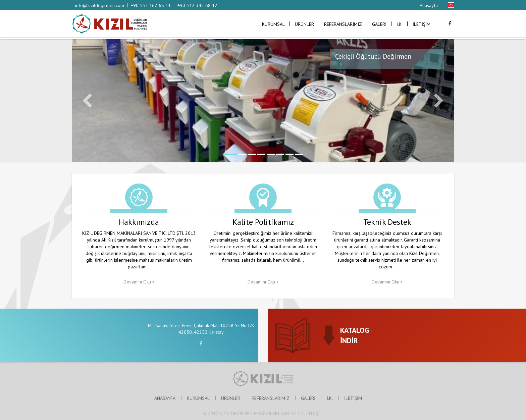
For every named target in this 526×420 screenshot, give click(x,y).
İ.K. (400, 24)
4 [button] (261, 154)
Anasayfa (429, 5)
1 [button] (230, 154)
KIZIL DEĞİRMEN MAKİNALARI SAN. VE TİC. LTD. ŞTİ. (272, 413)
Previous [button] (87, 101)
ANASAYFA (165, 398)
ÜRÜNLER (304, 24)
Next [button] (439, 101)
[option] (263, 101)
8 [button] (299, 154)
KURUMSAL (273, 24)
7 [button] (290, 154)
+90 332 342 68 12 (197, 5)
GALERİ (379, 24)
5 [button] (271, 154)
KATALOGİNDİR (355, 335)
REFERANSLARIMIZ (343, 24)
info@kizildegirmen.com (100, 5)
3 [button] (252, 154)
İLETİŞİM (422, 24)
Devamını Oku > (139, 282)
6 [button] (280, 154)
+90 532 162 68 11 (151, 5)
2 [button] (243, 154)
